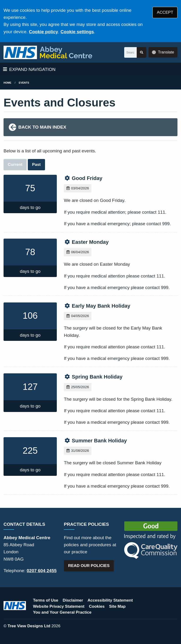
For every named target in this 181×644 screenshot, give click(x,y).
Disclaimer (73, 600)
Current (15, 165)
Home (7, 83)
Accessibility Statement (110, 600)
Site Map (117, 606)
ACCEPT (165, 12)
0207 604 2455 (42, 571)
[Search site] (142, 52)
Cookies (97, 606)
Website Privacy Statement (59, 606)
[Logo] (48, 52)
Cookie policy (44, 32)
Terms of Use (46, 600)
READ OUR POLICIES (89, 566)
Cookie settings (77, 32)
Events (24, 83)
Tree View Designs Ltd (29, 626)
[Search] (130, 52)
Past (36, 165)
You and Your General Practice (62, 612)
